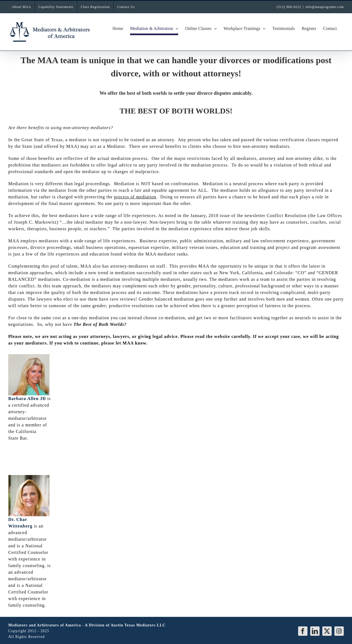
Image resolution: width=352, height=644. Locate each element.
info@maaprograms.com (325, 7)
